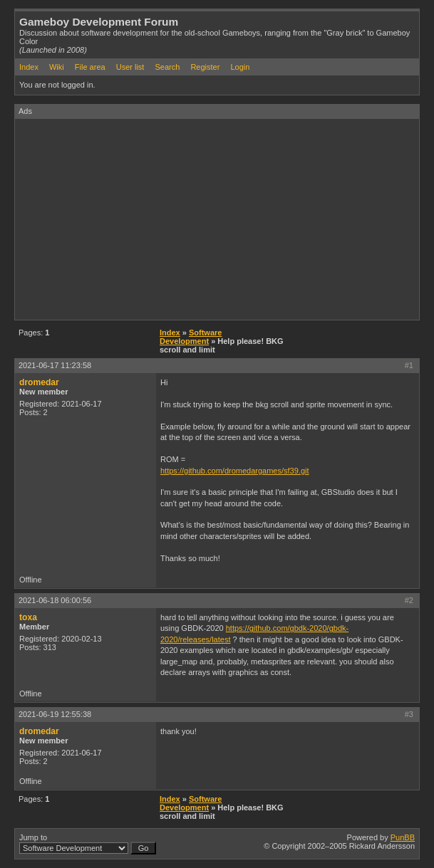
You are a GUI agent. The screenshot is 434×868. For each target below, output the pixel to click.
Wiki (57, 67)
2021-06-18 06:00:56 (55, 600)
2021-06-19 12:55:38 (55, 714)
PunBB (403, 837)
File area (90, 67)
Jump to (88, 844)
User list (130, 67)
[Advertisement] (224, 219)
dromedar (39, 382)
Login (240, 67)
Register (205, 67)
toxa (28, 617)
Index (29, 67)
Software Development (191, 337)
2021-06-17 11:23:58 (55, 365)
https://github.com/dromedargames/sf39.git (235, 471)
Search (167, 67)
